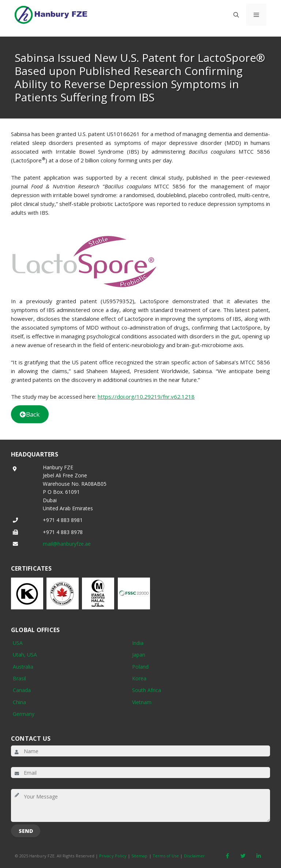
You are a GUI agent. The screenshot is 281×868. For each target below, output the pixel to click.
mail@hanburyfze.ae (67, 544)
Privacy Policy (113, 856)
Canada (22, 690)
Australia (23, 667)
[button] (236, 15)
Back (30, 414)
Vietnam (142, 702)
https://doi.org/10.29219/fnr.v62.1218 (146, 397)
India (138, 643)
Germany (24, 714)
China (19, 702)
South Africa (147, 690)
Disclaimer (195, 856)
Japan (139, 655)
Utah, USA (25, 655)
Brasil (19, 678)
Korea (139, 678)
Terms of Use (166, 856)
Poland (140, 667)
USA (18, 643)
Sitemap (139, 856)
